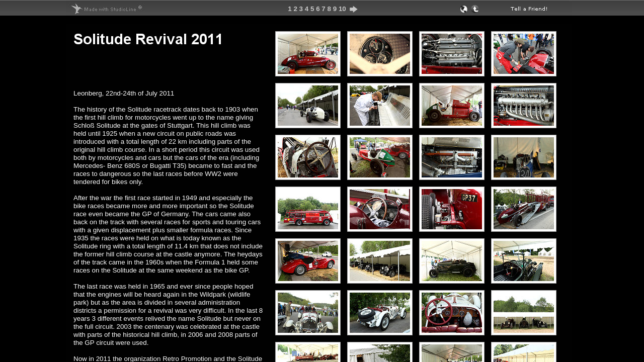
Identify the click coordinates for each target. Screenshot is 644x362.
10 (342, 9)
